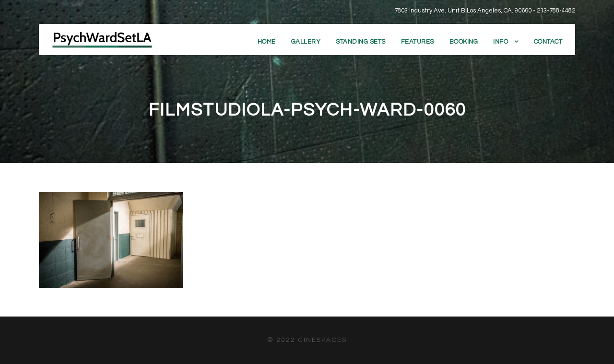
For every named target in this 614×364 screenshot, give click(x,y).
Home (267, 42)
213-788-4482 (556, 11)
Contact (548, 42)
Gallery (306, 42)
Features (418, 42)
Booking (464, 42)
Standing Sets (361, 42)
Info (501, 42)
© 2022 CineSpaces (307, 340)
